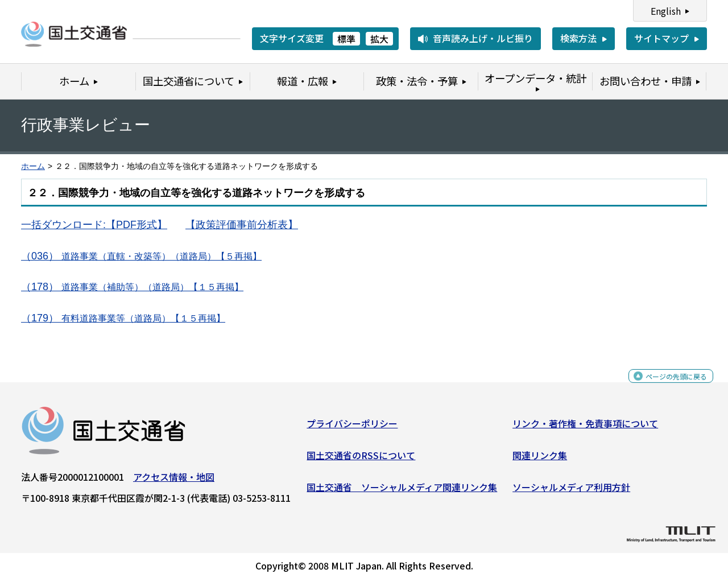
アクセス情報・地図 (174, 481)
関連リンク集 (540, 460)
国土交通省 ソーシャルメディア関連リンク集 (402, 491)
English (666, 11)
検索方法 (578, 38)
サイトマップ (661, 38)
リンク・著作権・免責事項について (585, 428)
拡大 (379, 39)
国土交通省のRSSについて (361, 460)
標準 (346, 39)
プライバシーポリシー (352, 428)
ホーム (33, 166)
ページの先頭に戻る (667, 387)
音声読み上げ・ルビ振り (483, 38)
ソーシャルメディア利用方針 (571, 491)
